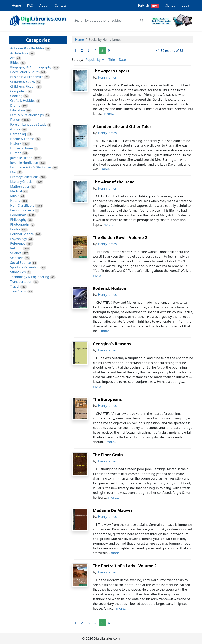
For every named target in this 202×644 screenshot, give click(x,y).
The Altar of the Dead (114, 182)
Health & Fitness (22, 139)
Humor (15, 153)
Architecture (19, 53)
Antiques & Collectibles (27, 48)
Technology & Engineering (30, 277)
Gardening (18, 134)
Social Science (21, 263)
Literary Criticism (23, 182)
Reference (18, 243)
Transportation (21, 282)
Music (15, 196)
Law (13, 172)
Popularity (95, 60)
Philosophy (18, 220)
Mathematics (20, 186)
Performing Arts (22, 210)
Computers (19, 91)
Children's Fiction (23, 86)
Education (18, 110)
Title (112, 60)
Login (186, 6)
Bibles (15, 63)
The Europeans (107, 399)
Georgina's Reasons (112, 344)
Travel (15, 286)
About (44, 6)
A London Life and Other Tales (122, 126)
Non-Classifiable (22, 205)
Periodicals (18, 215)
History (16, 143)
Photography (20, 224)
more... (109, 114)
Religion (16, 248)
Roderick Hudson (110, 288)
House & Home (22, 148)
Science (16, 253)
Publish (149, 6)
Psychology (19, 239)
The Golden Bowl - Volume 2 (120, 237)
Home (16, 6)
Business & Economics (27, 77)
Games (15, 129)
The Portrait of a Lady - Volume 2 (125, 566)
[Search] (105, 20)
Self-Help (17, 258)
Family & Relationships (27, 115)
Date (122, 60)
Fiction (15, 120)
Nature (15, 201)
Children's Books (22, 82)
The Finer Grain (108, 455)
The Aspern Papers (111, 71)
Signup (170, 6)
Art (13, 58)
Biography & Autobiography (31, 67)
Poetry (15, 229)
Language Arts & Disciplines (31, 167)
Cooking (16, 96)
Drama (15, 105)
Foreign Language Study (28, 124)
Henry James (107, 77)
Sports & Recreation (25, 267)
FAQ (30, 6)
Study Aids (18, 272)
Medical (16, 191)
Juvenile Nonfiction (24, 163)
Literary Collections (24, 177)
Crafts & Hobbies (23, 101)
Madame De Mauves (113, 510)
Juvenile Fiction (21, 158)
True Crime (18, 291)
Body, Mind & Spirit (24, 72)
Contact (60, 6)
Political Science (22, 234)
